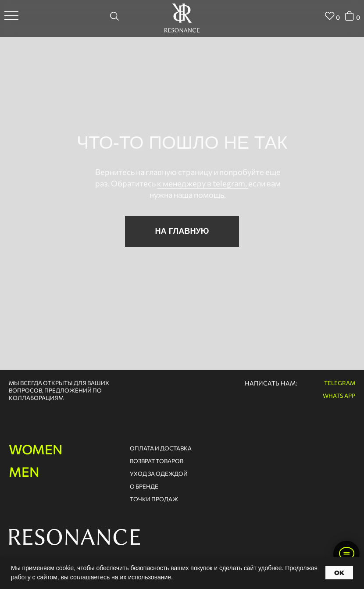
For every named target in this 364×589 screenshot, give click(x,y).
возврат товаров (157, 461)
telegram (340, 383)
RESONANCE (74, 537)
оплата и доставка (161, 448)
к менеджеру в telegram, (203, 183)
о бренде (144, 486)
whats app (339, 396)
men (24, 471)
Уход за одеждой (159, 474)
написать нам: (271, 383)
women (36, 449)
